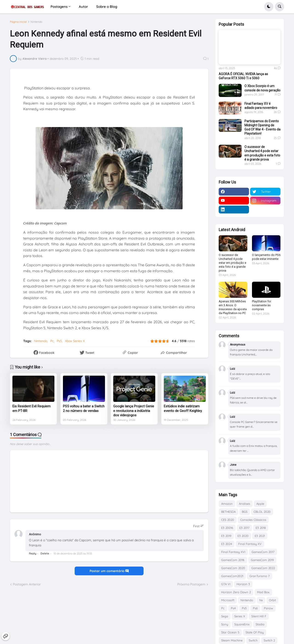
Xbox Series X (75, 341)
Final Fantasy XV (250, 544)
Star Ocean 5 (230, 632)
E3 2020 (243, 536)
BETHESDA (228, 512)
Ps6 (255, 608)
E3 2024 (227, 544)
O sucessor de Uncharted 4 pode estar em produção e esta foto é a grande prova (262, 153)
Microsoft (228, 600)
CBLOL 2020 (262, 512)
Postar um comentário (109, 571)
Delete (45, 553)
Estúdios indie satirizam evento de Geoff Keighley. (183, 409)
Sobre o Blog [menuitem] (107, 7)
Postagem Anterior (27, 584)
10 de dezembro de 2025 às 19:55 (73, 553)
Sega (225, 616)
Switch (253, 640)
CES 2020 (228, 520)
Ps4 (233, 608)
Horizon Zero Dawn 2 (236, 592)
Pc (52, 341)
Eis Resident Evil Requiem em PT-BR (31, 409)
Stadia (260, 624)
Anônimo (35, 534)
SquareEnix (242, 624)
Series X (240, 616)
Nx (261, 600)
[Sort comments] (198, 526)
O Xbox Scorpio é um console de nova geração (262, 88)
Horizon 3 (243, 584)
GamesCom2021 (232, 576)
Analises (245, 504)
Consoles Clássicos (253, 520)
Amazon (227, 504)
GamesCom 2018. (233, 560)
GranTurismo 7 (260, 576)
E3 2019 (226, 536)
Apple (260, 504)
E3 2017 (244, 528)
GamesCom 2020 (233, 568)
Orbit (272, 600)
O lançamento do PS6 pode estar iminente (266, 257)
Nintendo (36, 22)
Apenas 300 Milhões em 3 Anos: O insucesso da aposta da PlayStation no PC (233, 307)
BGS (245, 512)
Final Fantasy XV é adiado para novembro (261, 106)
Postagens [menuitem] (59, 7)
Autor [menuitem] (83, 7)
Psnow (269, 608)
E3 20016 (227, 528)
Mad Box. (263, 592)
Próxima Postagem (191, 584)
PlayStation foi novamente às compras (261, 305)
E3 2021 (260, 536)
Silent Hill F (259, 616)
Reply (33, 553)
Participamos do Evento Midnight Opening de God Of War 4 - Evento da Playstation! (262, 127)
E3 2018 (261, 528)
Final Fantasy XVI (233, 552)
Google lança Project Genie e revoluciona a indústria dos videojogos (134, 411)
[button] (269, 7)
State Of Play (255, 632)
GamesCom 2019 (262, 560)
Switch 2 (269, 640)
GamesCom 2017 (263, 552)
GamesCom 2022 (263, 568)
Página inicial (18, 22)
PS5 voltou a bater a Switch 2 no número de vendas (84, 409)
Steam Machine (232, 640)
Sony (225, 624)
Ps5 (59, 341)
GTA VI (226, 584)
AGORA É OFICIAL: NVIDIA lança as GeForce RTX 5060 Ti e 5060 (243, 76)
